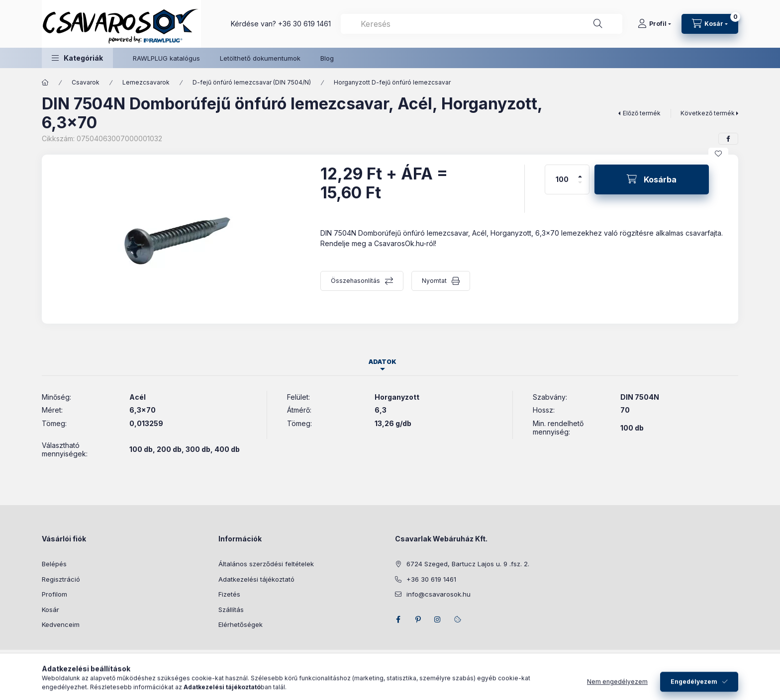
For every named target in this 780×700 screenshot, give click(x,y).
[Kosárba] (652, 179)
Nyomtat (434, 281)
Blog (327, 58)
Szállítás (231, 610)
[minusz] (580, 187)
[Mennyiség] (562, 179)
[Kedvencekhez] (718, 154)
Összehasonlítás (355, 281)
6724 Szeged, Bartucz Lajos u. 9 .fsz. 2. (468, 564)
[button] (77, 58)
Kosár (50, 610)
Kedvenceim (61, 624)
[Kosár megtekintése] (710, 24)
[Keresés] (598, 24)
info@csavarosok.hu (439, 594)
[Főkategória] (45, 83)
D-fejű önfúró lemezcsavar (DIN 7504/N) (252, 82)
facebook (398, 619)
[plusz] (580, 172)
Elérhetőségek (241, 624)
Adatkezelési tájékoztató (256, 579)
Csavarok (86, 82)
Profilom (54, 594)
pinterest (418, 619)
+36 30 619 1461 (304, 24)
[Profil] (654, 24)
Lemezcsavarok (146, 82)
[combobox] (482, 24)
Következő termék (708, 113)
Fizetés (229, 594)
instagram (438, 619)
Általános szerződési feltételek (266, 564)
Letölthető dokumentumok (260, 58)
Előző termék (642, 113)
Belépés (54, 564)
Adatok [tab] (383, 362)
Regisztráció (61, 579)
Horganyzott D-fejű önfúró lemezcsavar (392, 82)
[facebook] (728, 139)
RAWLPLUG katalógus (166, 58)
